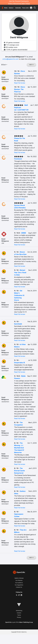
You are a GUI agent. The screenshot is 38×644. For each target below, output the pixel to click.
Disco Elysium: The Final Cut (20, 89)
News (6, 8)
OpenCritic (8, 622)
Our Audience (19, 583)
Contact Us (19, 587)
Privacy (19, 617)
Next (31, 65)
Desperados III (19, 363)
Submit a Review (19, 578)
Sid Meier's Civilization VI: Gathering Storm (19, 295)
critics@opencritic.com (10, 59)
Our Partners (19, 580)
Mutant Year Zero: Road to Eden (20, 272)
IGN (3, 243)
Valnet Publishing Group (26, 622)
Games (11, 8)
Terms (19, 615)
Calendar (18, 8)
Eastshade (18, 324)
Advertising (19, 611)
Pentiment (18, 159)
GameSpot (5, 81)
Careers (19, 613)
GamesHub (5, 121)
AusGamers (5, 402)
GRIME (24, 233)
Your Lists (25, 8)
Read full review (20, 83)
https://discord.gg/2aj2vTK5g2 (19, 4)
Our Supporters (19, 585)
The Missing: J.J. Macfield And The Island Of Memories (19, 448)
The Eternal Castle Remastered (19, 471)
